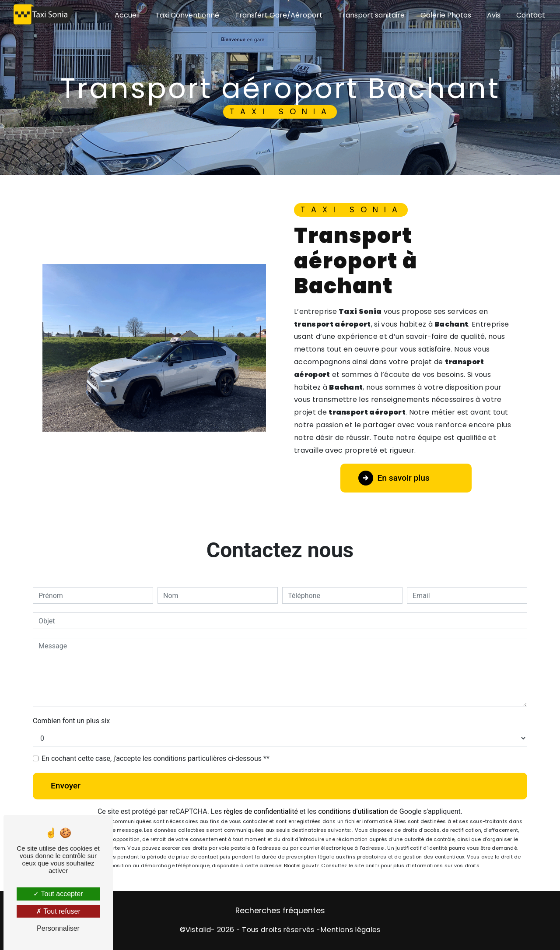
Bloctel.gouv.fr (301, 866)
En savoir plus (394, 478)
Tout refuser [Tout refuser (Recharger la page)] (58, 911)
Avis (494, 15)
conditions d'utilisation (353, 811)
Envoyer (66, 786)
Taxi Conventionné (187, 15)
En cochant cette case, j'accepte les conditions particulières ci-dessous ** (156, 758)
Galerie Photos (446, 15)
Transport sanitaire (371, 15)
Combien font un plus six (71, 721)
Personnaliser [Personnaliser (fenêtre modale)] (58, 928)
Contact (531, 15)
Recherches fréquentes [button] (280, 911)
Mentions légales (350, 930)
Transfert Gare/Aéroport (279, 15)
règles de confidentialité (261, 811)
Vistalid (198, 930)
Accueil (127, 15)
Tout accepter (58, 894)
